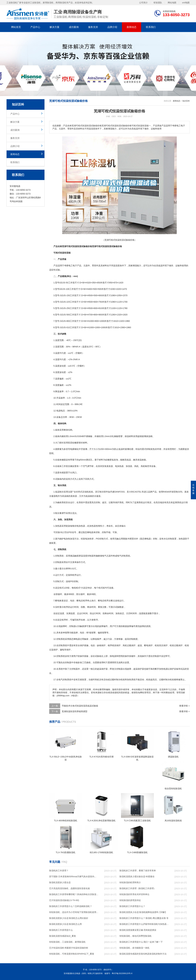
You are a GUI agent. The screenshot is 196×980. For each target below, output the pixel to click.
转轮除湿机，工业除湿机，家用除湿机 (67, 942)
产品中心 (35, 27)
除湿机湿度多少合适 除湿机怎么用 (66, 924)
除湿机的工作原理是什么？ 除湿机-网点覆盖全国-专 (144, 918)
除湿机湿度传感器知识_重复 (63, 936)
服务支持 (93, 27)
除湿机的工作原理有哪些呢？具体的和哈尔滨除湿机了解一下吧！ (74, 894)
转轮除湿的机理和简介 (130, 882)
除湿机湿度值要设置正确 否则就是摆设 (138, 930)
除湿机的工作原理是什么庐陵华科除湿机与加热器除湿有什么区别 (144, 924)
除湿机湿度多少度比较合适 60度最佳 (137, 876)
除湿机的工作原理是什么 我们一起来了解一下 (141, 942)
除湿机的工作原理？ (59, 871)
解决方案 (55, 27)
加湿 (72, 539)
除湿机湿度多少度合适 (60, 882)
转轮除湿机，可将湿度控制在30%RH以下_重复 (72, 954)
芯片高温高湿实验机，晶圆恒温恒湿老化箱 (70, 888)
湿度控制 (87, 556)
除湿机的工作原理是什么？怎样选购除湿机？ (71, 906)
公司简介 (143, 3)
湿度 (118, 266)
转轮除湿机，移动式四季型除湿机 (136, 936)
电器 (91, 532)
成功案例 (74, 27)
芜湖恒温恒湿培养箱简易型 (75, 711)
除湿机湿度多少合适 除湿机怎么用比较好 (69, 918)
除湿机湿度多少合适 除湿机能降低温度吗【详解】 (143, 912)
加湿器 (129, 466)
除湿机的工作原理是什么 (61, 930)
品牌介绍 (112, 27)
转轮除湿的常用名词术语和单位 (134, 894)
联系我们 (151, 27)
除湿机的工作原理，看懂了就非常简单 (138, 871)
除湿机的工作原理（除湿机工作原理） (138, 888)
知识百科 (186, 101)
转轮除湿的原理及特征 (130, 900)
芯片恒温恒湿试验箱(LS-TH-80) (64, 900)
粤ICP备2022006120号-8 (122, 973)
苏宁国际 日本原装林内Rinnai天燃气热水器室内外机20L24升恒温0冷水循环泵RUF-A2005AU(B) (74, 876)
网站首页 (16, 27)
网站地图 (172, 3)
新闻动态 (132, 27)
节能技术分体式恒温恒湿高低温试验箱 (80, 706)
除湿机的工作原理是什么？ (132, 906)
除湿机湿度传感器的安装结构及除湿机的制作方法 (143, 954)
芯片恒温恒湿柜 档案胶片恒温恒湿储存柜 (69, 948)
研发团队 (158, 3)
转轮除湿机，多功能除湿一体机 (134, 948)
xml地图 (186, 3)
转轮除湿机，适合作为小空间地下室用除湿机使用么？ (74, 912)
